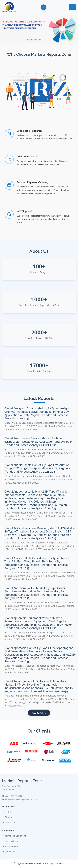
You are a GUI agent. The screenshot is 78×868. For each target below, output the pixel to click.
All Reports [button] (39, 713)
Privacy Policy (11, 846)
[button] (6, 29)
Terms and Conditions (15, 836)
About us (9, 817)
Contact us (10, 822)
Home (8, 812)
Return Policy (11, 852)
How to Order (11, 841)
